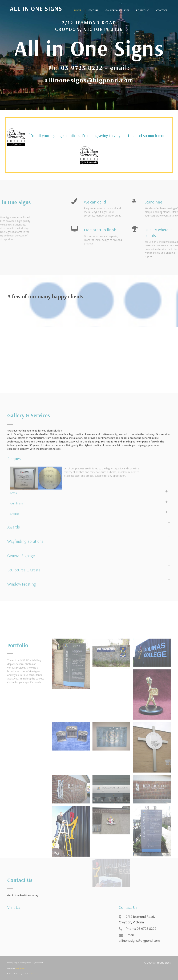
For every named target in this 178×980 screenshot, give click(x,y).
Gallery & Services (117, 10)
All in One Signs (36, 9)
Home (78, 10)
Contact (162, 10)
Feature (94, 10)
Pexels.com (34, 974)
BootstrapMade (20, 968)
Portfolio (143, 10)
